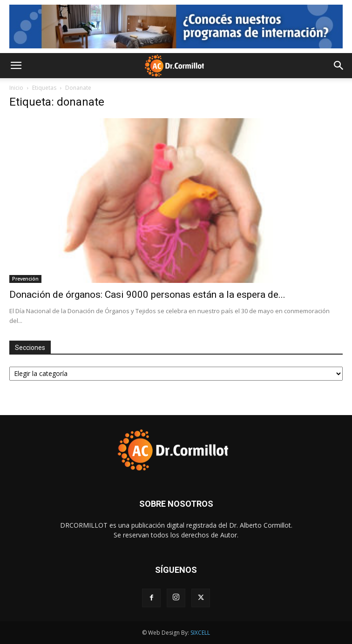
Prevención (25, 279)
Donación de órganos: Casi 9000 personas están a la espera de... (147, 295)
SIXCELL (200, 633)
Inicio (16, 88)
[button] (16, 66)
